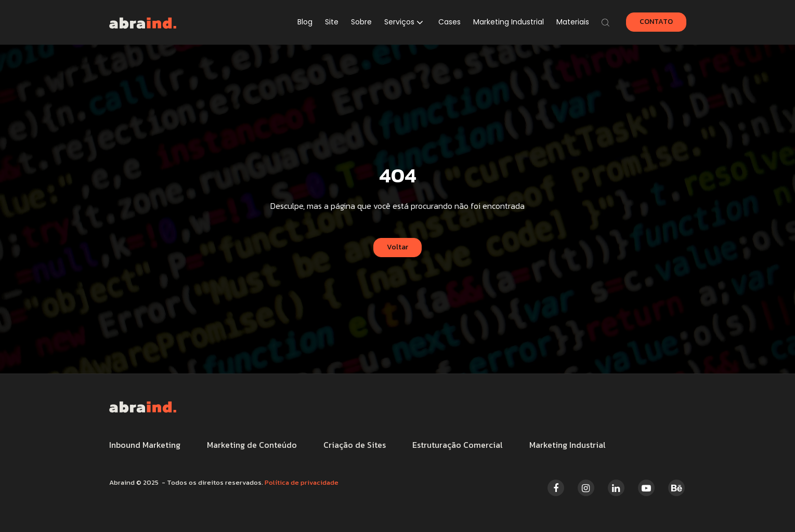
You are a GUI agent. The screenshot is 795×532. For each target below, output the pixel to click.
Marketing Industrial (509, 22)
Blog (305, 22)
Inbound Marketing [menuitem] (145, 445)
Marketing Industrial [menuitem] (568, 445)
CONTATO (656, 22)
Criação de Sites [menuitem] (355, 445)
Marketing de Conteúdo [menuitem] (252, 445)
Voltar (397, 247)
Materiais (573, 22)
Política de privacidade (302, 482)
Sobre (361, 22)
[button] (405, 22)
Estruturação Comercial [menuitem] (458, 445)
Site (332, 22)
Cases (449, 22)
